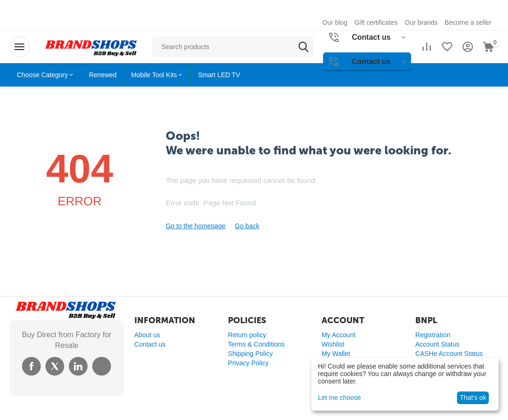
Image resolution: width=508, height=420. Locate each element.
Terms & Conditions (256, 344)
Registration (433, 335)
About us (147, 335)
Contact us (150, 344)
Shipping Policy (250, 354)
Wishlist (333, 344)
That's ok (473, 398)
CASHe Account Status (449, 354)
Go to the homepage (196, 226)
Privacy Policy (248, 363)
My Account (339, 335)
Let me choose (339, 398)
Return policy (247, 335)
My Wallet (336, 354)
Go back (247, 226)
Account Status (437, 344)
